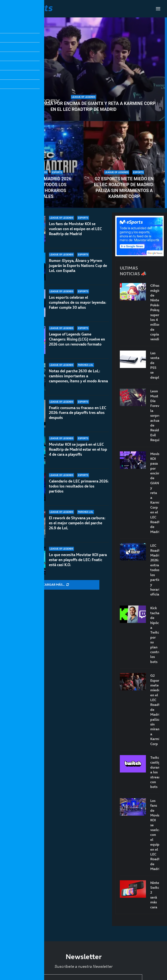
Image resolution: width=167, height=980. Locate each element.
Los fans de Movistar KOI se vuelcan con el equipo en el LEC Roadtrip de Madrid (75, 229)
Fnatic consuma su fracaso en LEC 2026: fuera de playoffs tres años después (78, 413)
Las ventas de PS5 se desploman (155, 365)
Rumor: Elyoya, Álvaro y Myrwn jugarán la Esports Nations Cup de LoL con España (78, 266)
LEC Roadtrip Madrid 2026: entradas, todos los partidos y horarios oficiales (43, 188)
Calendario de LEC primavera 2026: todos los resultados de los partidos (79, 486)
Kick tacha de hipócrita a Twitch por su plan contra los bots (155, 635)
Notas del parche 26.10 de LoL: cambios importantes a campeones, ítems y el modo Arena (78, 376)
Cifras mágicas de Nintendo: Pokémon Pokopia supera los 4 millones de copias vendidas (155, 312)
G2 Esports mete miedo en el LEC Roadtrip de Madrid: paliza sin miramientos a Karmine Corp (124, 188)
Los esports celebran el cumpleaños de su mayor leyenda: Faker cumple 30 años (78, 302)
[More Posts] (56, 585)
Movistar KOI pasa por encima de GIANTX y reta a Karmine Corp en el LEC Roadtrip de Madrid (83, 106)
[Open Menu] (158, 9)
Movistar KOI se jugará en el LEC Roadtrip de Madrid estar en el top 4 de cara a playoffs (78, 451)
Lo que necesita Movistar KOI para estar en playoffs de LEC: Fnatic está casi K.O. (78, 560)
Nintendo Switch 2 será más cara (155, 895)
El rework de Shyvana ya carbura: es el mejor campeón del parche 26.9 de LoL (77, 523)
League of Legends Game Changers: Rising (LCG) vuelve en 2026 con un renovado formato (77, 339)
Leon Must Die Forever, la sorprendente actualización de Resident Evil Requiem (155, 415)
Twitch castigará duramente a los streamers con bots (155, 772)
